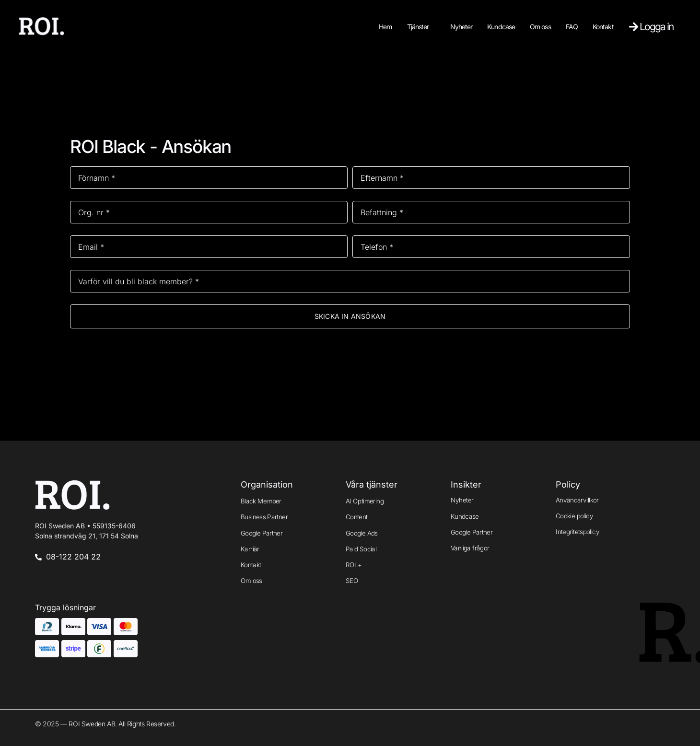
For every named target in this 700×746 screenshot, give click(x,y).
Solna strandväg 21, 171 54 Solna (87, 536)
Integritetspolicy (577, 532)
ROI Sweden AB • (85, 526)
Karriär (250, 549)
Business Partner (264, 517)
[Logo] (41, 26)
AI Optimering (365, 501)
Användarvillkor (577, 500)
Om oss (540, 27)
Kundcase (501, 27)
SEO (352, 581)
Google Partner (262, 533)
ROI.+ (354, 565)
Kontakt (603, 27)
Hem (385, 27)
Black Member (261, 501)
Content (357, 517)
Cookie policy (574, 516)
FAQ (572, 27)
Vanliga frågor (470, 548)
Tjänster (418, 27)
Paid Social (361, 549)
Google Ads (362, 533)
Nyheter (461, 27)
